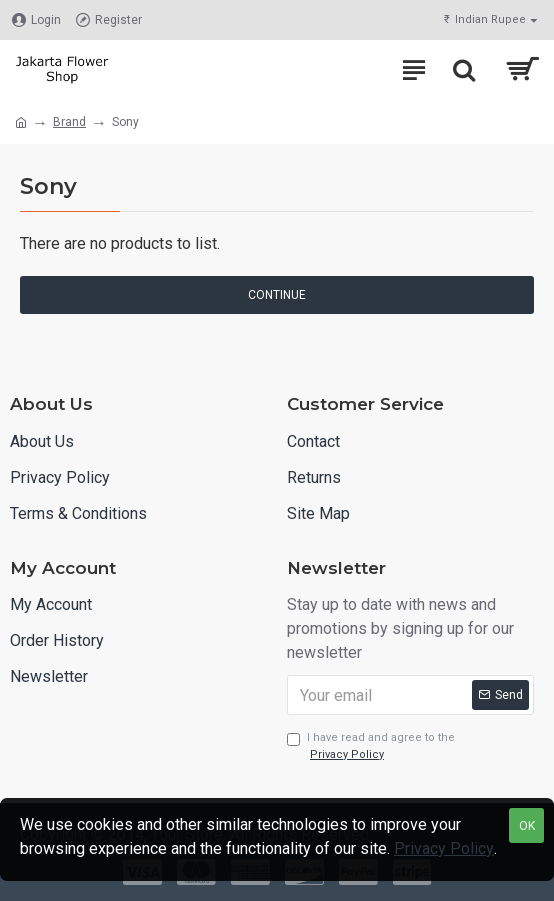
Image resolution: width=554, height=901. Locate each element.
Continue (277, 295)
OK (527, 826)
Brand (69, 122)
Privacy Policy (444, 848)
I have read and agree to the (371, 747)
